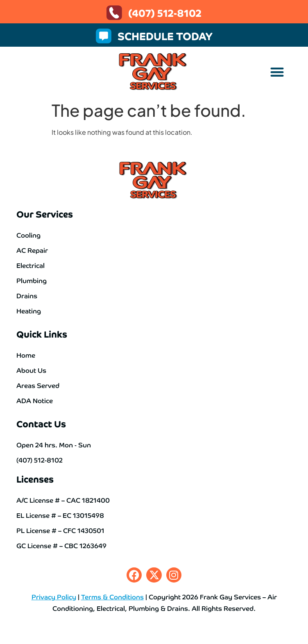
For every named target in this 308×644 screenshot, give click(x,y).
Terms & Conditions (112, 596)
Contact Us (41, 423)
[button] (277, 72)
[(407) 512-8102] (114, 13)
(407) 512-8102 (165, 12)
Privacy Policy (54, 596)
